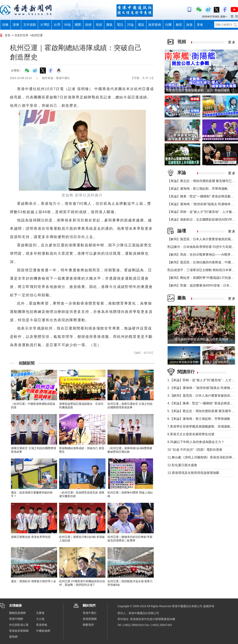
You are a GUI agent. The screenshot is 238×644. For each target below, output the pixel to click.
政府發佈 (155, 25)
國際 (78, 25)
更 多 (232, 42)
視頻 (99, 25)
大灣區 (45, 25)
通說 (141, 25)
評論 (131, 25)
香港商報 (42, 625)
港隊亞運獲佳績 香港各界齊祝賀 (31, 537)
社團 (168, 25)
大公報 (40, 619)
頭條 (5, 25)
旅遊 (189, 25)
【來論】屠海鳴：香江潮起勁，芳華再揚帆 (198, 189)
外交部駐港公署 (19, 625)
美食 (200, 25)
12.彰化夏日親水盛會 (182, 465)
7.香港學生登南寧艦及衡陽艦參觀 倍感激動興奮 (202, 426)
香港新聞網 (90, 619)
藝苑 (179, 25)
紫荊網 (13, 637)
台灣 (57, 25)
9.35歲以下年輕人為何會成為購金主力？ (196, 442)
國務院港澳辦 (17, 613)
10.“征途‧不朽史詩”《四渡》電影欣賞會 (195, 450)
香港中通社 (90, 613)
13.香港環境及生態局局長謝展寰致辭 (193, 473)
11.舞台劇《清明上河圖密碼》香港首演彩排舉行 (201, 457)
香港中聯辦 (16, 619)
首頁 (8, 35)
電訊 (120, 25)
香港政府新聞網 (19, 631)
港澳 (16, 25)
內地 (67, 25)
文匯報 (40, 613)
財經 (88, 25)
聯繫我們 (88, 625)
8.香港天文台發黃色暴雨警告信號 (191, 434)
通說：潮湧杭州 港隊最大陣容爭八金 (34, 581)
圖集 (109, 25)
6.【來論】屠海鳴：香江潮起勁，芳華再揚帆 (199, 419)
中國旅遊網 (43, 631)
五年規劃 (30, 25)
